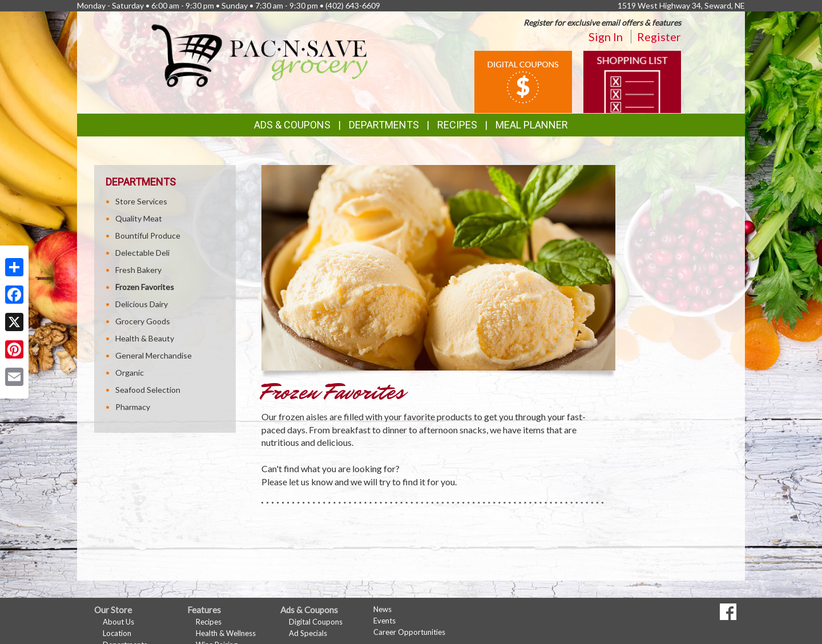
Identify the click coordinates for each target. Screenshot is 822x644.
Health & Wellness (226, 633)
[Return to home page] (261, 55)
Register (659, 37)
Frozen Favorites (145, 287)
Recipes (457, 125)
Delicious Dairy (142, 304)
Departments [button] (384, 125)
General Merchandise (154, 355)
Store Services (141, 201)
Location (117, 633)
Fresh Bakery (138, 270)
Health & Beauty (145, 338)
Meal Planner (532, 125)
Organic (130, 373)
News (382, 609)
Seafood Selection (148, 390)
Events (384, 621)
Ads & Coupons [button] (292, 125)
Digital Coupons (316, 622)
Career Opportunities (409, 632)
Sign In (606, 37)
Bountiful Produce (148, 236)
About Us (118, 622)
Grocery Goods (143, 321)
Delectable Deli (142, 253)
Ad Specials (308, 633)
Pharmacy (133, 407)
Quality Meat (139, 218)
